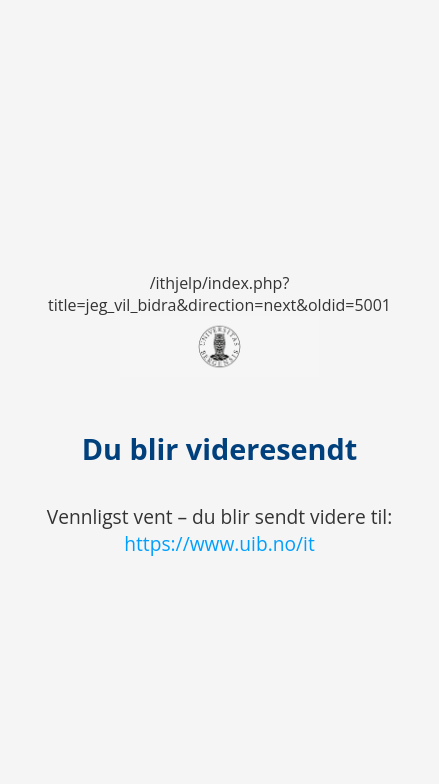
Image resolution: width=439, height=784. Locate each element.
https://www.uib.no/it (219, 543)
